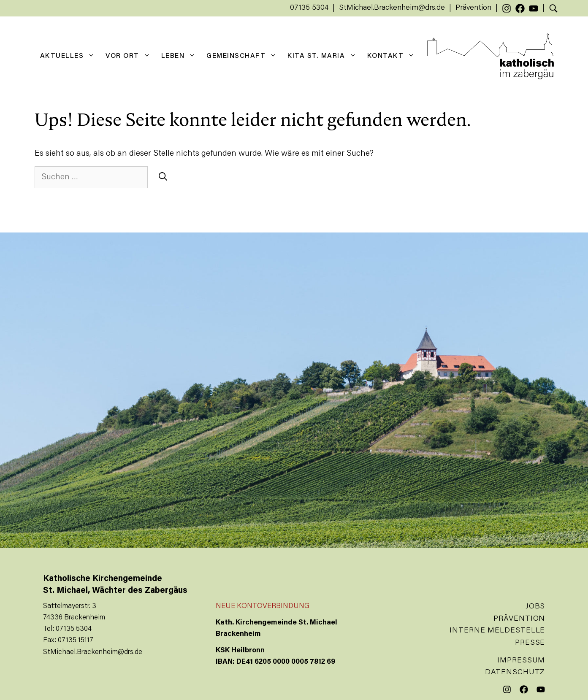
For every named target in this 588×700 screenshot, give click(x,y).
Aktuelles (70, 56)
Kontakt (394, 56)
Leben (181, 56)
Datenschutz (515, 673)
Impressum (521, 661)
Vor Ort (131, 56)
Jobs (535, 607)
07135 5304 (309, 8)
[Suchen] (163, 177)
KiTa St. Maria (324, 56)
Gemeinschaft (244, 56)
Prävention (473, 8)
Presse (530, 643)
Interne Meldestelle (497, 631)
